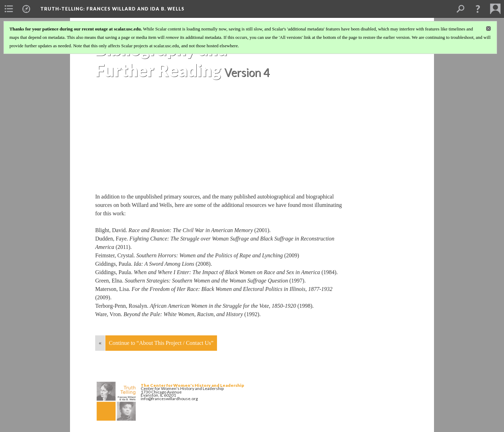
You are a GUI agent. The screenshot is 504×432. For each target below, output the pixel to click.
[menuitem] (9, 9)
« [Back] (100, 343)
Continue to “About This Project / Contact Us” (161, 343)
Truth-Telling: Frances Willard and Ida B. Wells (112, 9)
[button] (478, 9)
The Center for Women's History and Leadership (192, 385)
